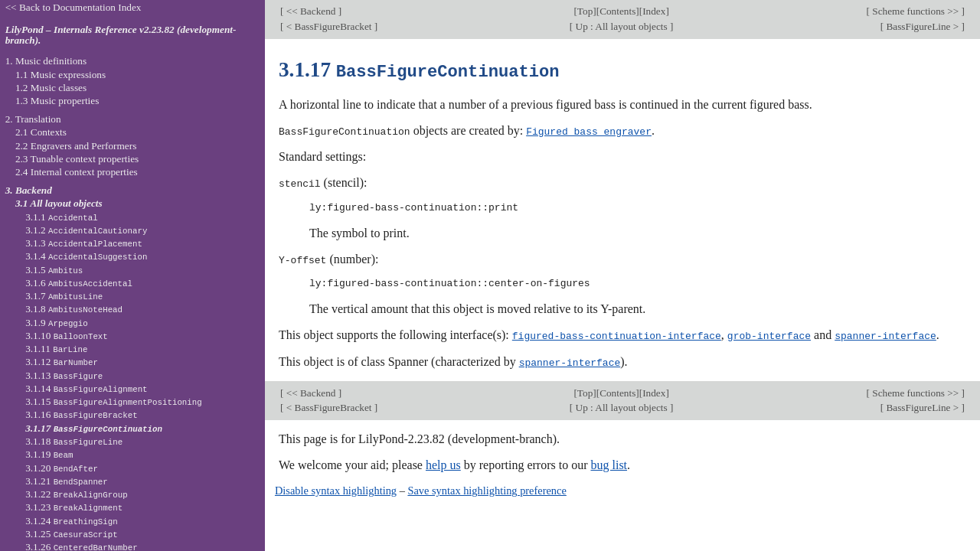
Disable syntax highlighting (336, 487)
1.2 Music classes (51, 88)
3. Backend (29, 190)
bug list (609, 462)
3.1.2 (86, 230)
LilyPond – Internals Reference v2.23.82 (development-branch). (121, 35)
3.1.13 (64, 375)
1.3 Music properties (57, 101)
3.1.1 (62, 217)
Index (654, 11)
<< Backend (310, 11)
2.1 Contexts (41, 132)
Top (585, 11)
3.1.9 (57, 323)
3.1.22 (77, 494)
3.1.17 (94, 428)
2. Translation (33, 119)
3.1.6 (79, 283)
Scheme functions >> (916, 11)
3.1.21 (67, 481)
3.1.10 (67, 336)
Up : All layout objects (621, 26)
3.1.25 (72, 534)
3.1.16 (81, 414)
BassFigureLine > (922, 26)
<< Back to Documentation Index (73, 7)
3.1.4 (86, 256)
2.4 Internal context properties (77, 172)
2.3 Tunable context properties (77, 159)
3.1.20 (62, 468)
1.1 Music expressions (60, 75)
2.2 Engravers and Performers (76, 146)
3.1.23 (74, 507)
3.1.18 (74, 441)
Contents (617, 11)
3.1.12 (62, 362)
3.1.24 (72, 521)
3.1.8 (74, 309)
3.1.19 (49, 454)
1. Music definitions (46, 61)
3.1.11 (56, 349)
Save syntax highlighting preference (487, 487)
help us (443, 462)
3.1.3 (84, 243)
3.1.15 (114, 401)
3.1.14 (86, 388)
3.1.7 (64, 296)
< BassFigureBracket (328, 26)
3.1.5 (54, 270)
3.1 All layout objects (59, 203)
